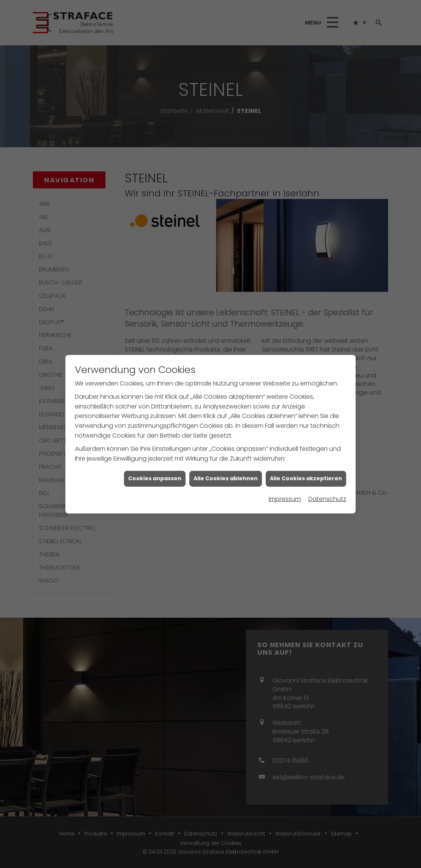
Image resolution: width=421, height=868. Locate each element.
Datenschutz (327, 491)
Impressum (285, 491)
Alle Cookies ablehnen (226, 471)
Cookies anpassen (155, 471)
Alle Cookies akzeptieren (306, 471)
